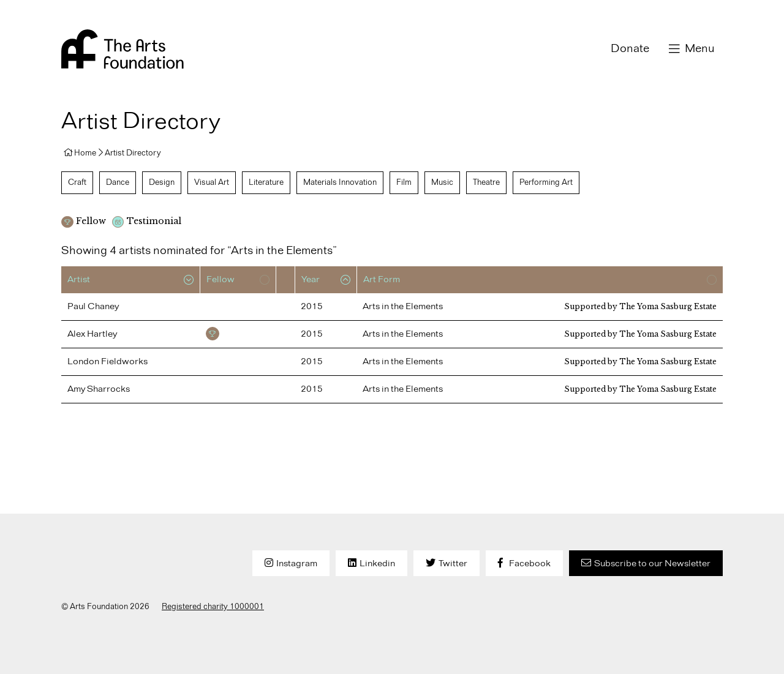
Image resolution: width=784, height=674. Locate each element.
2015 (312, 307)
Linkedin (377, 564)
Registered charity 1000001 (213, 607)
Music (442, 182)
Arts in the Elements (403, 307)
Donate (630, 49)
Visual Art (212, 182)
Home (85, 153)
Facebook (530, 564)
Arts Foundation (123, 49)
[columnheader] (130, 280)
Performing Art (546, 182)
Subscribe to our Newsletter (652, 564)
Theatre (486, 182)
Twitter (453, 564)
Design (162, 182)
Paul (93, 307)
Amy (99, 389)
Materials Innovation (340, 182)
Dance (118, 182)
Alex (92, 334)
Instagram (297, 564)
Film (404, 182)
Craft (77, 182)
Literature (266, 182)
